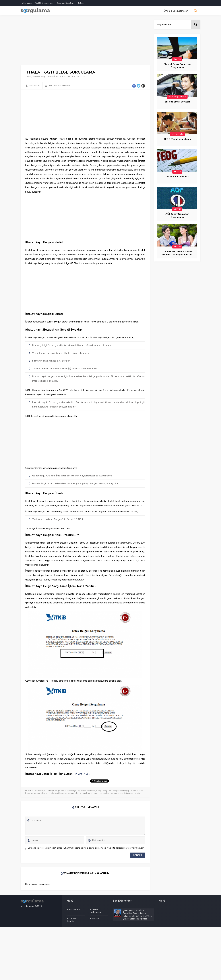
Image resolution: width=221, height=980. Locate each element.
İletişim (81, 3)
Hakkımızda (26, 3)
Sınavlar (177, 59)
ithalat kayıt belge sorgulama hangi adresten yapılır (109, 791)
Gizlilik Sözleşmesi (44, 3)
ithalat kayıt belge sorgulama (73, 791)
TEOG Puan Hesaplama (177, 139)
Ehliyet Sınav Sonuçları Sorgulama (177, 66)
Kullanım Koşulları (65, 3)
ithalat (41, 791)
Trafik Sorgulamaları (177, 97)
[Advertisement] (85, 43)
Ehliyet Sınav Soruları (177, 102)
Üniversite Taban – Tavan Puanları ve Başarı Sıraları (177, 253)
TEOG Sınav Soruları (177, 177)
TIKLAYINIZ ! (81, 774)
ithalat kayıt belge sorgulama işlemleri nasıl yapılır (71, 793)
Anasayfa (29, 77)
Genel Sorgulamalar (44, 77)
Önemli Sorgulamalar (176, 11)
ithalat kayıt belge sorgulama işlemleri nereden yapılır (117, 793)
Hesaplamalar (177, 134)
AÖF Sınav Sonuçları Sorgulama (177, 216)
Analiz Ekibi (34, 86)
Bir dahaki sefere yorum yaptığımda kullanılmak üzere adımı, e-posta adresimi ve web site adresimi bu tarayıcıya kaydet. (86, 848)
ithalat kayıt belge (52, 791)
